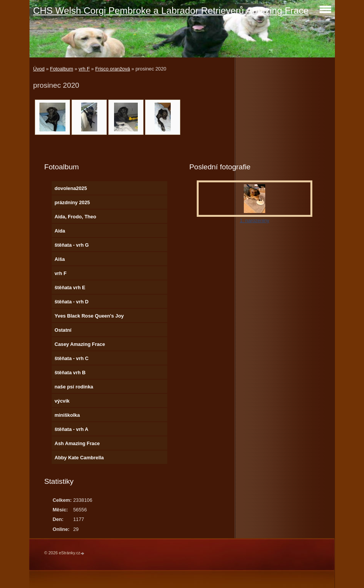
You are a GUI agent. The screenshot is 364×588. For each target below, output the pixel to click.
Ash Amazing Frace (77, 443)
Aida (60, 231)
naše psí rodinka (74, 387)
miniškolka (67, 415)
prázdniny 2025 (72, 202)
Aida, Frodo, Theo (75, 217)
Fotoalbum (62, 69)
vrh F (84, 69)
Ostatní (63, 330)
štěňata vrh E (70, 287)
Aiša (60, 259)
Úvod (39, 69)
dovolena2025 (71, 188)
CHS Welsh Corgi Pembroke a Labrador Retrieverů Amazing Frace (171, 11)
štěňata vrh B (70, 373)
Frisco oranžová (113, 69)
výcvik (62, 401)
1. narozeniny (255, 220)
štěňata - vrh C (71, 358)
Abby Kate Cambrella (79, 458)
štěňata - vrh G (72, 245)
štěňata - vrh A (71, 429)
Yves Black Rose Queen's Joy (89, 316)
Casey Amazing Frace (80, 344)
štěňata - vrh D (71, 302)
